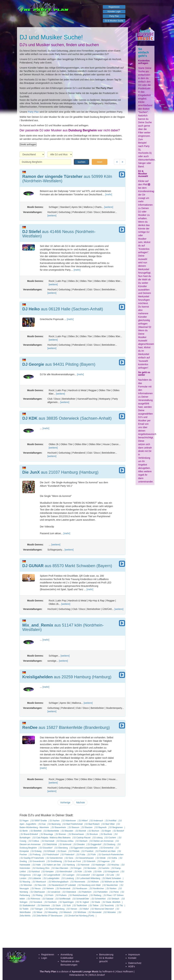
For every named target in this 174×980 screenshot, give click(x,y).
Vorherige (65, 802)
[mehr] (109, 194)
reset (99, 162)
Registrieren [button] (114, 7)
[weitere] (109, 207)
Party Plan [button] (114, 16)
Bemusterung (106, 955)
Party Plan (33, 112)
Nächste (80, 802)
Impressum (134, 955)
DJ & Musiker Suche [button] (114, 21)
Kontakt (132, 958)
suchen (81, 162)
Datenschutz (135, 963)
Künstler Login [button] (114, 12)
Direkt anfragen (28, 144)
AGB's (132, 966)
